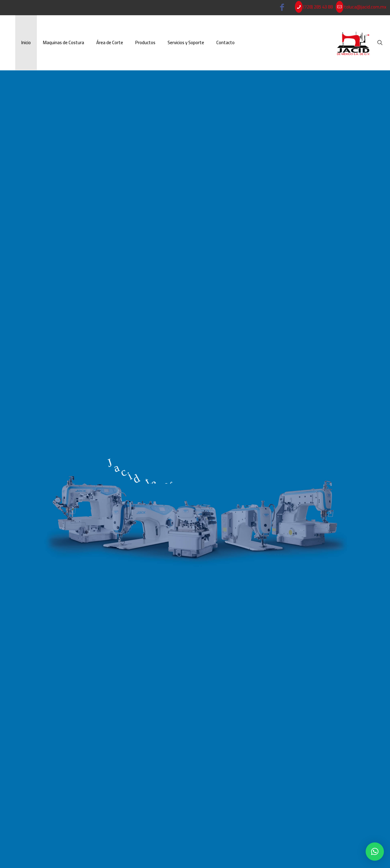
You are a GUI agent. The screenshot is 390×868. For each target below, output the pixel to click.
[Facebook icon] (282, 8)
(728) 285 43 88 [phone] (318, 7)
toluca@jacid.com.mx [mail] (365, 7)
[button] (375, 852)
